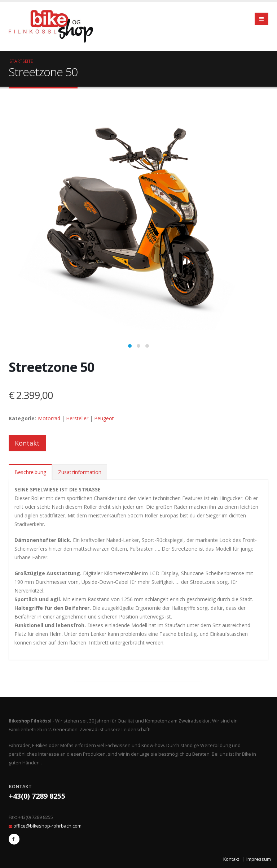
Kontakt (27, 443)
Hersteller (77, 418)
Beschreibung (30, 472)
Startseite (21, 61)
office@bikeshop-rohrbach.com (47, 826)
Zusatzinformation (80, 472)
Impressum (259, 859)
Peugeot (104, 418)
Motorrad (49, 418)
